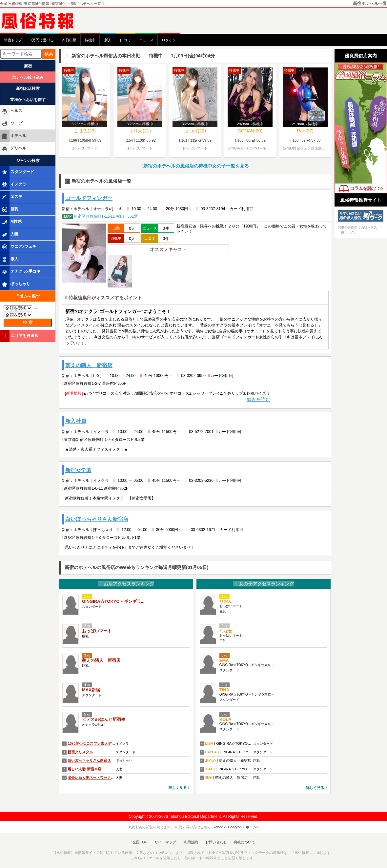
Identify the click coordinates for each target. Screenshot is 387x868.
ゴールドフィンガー (89, 198)
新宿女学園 (78, 471)
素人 (10, 259)
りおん (226, 602)
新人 (108, 40)
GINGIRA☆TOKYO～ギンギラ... (113, 602)
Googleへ (235, 828)
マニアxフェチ (19, 247)
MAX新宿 (91, 691)
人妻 (10, 234)
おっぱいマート (97, 632)
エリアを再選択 (20, 335)
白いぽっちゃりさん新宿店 (97, 520)
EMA (224, 661)
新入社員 (76, 421)
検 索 (28, 322)
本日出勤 (69, 40)
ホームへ (252, 828)
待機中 (90, 40)
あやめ (210, 761)
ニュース (146, 40)
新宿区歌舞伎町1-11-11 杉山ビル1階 (100, 217)
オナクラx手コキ (21, 272)
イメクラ (14, 185)
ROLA (225, 720)
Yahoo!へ (221, 828)
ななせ (226, 632)
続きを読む (258, 400)
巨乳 (10, 209)
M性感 (11, 222)
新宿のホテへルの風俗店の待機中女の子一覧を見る (195, 166)
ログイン (169, 40)
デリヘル (14, 148)
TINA (224, 691)
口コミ (125, 40)
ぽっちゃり (16, 284)
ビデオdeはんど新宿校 (104, 720)
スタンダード (18, 172)
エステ (12, 197)
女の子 (263, 584)
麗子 (209, 778)
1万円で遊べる (42, 40)
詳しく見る (179, 788)
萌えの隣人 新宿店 (89, 365)
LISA (209, 744)
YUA (209, 770)
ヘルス (12, 111)
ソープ (12, 124)
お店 (126, 584)
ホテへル (14, 136)
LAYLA (211, 753)
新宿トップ (13, 40)
